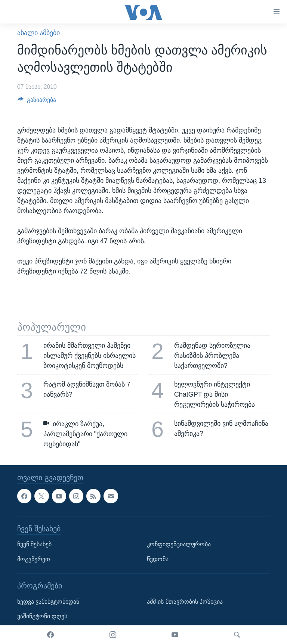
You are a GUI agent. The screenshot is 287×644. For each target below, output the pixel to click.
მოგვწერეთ (34, 559)
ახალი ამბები (38, 33)
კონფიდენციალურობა (179, 544)
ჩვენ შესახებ (34, 544)
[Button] (37, 102)
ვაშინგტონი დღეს (42, 616)
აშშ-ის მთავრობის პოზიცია (185, 602)
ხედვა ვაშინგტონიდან (48, 602)
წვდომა (158, 559)
